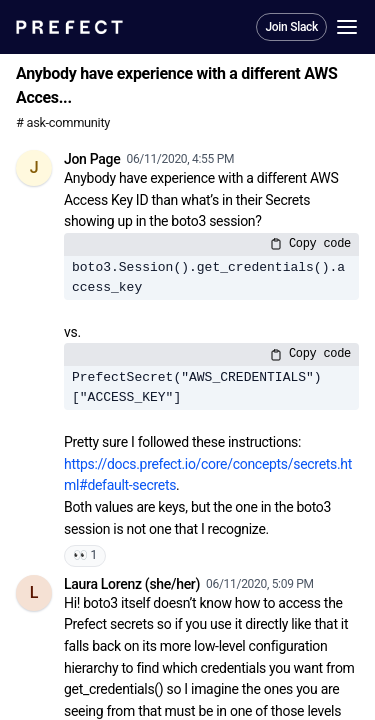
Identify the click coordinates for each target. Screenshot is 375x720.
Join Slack (291, 27)
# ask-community (63, 122)
